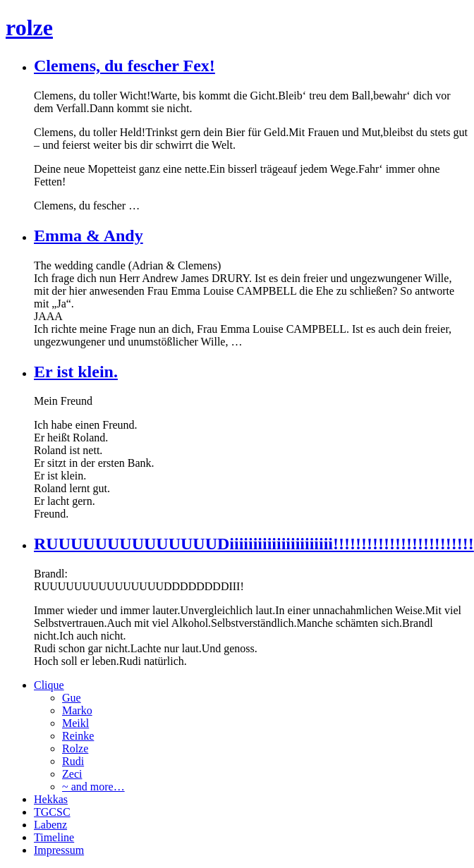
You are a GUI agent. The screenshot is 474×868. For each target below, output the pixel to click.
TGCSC (52, 812)
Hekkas (51, 799)
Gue (72, 698)
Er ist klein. (76, 372)
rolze (29, 27)
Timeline (54, 837)
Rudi (73, 761)
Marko (77, 710)
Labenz (50, 825)
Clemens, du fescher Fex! (124, 66)
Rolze (75, 748)
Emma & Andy (89, 236)
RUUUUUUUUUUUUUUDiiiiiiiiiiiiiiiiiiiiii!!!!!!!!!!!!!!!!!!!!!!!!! (254, 544)
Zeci (72, 774)
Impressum (59, 850)
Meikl (75, 723)
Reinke (78, 736)
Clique (49, 685)
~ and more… (93, 787)
